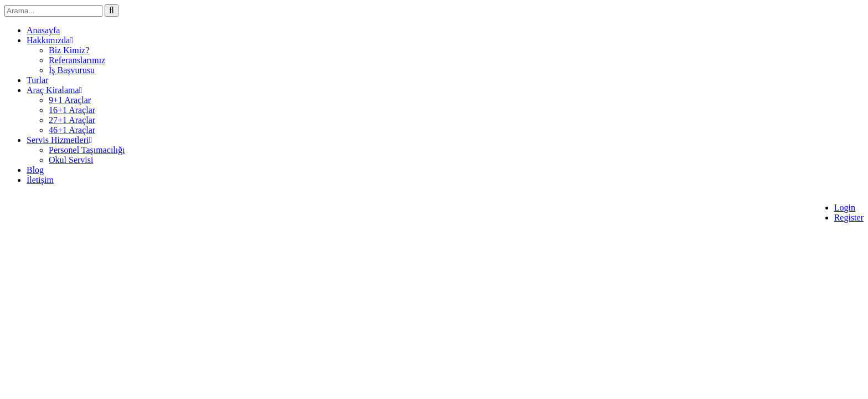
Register (849, 218)
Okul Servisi (71, 160)
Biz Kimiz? (69, 50)
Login (845, 208)
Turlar (37, 80)
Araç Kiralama (54, 90)
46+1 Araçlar (72, 130)
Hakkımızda (50, 40)
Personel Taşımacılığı (87, 150)
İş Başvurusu (72, 70)
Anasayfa (43, 30)
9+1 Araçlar (70, 100)
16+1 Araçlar (72, 110)
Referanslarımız (77, 60)
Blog (35, 170)
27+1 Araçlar (72, 120)
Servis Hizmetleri (59, 140)
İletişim (40, 180)
